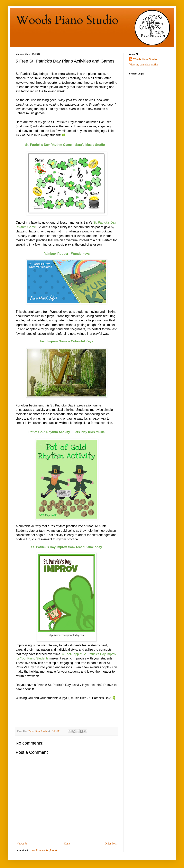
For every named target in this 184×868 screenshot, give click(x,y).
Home (67, 844)
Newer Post (23, 844)
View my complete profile (144, 65)
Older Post (111, 844)
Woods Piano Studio (67, 20)
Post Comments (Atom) (44, 850)
